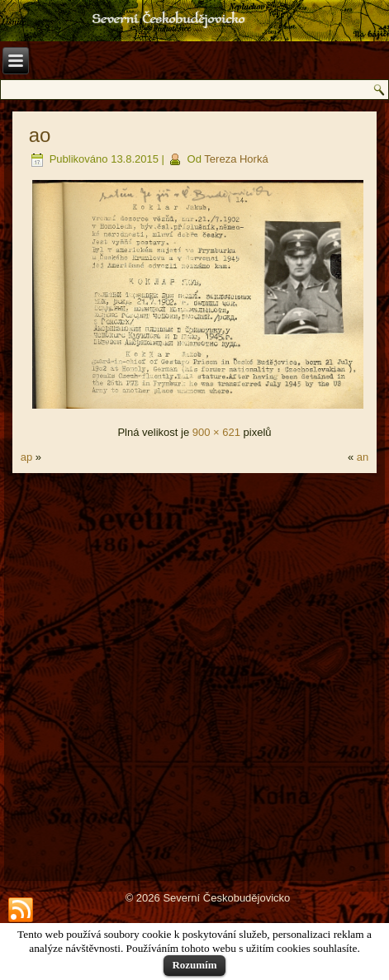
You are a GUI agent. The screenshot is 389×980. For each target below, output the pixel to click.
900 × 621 (216, 432)
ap (26, 457)
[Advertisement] (194, 676)
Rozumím (194, 965)
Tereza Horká (236, 159)
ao (40, 135)
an (363, 457)
